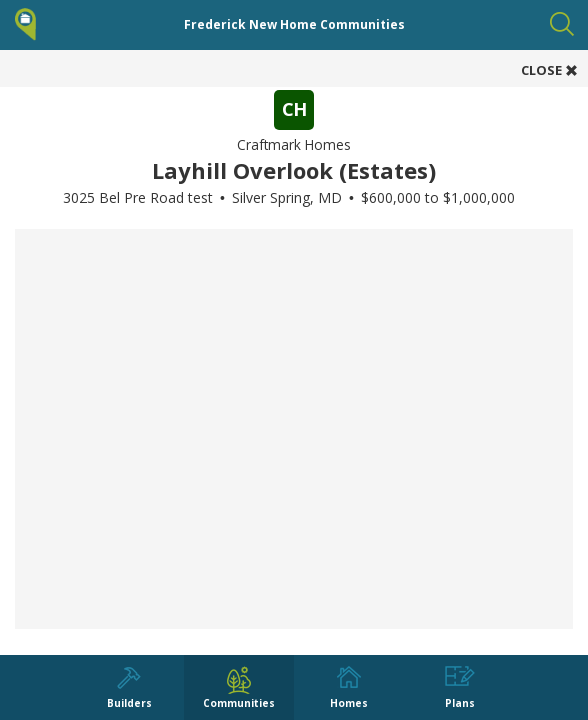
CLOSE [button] (549, 70)
